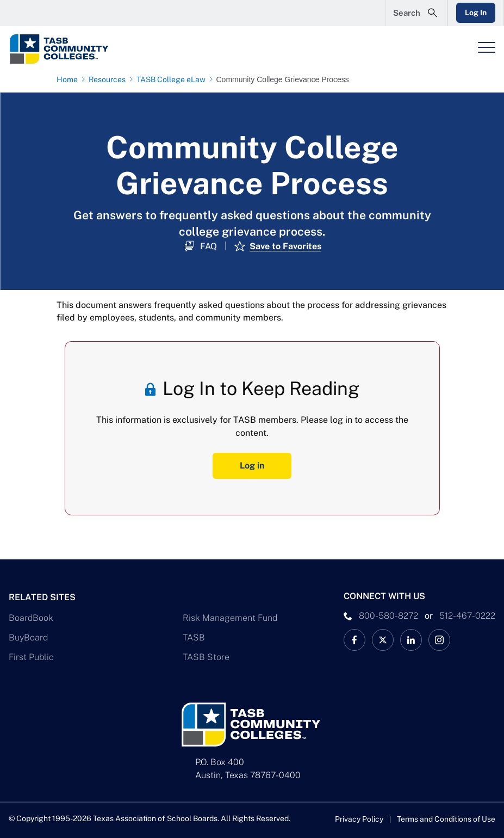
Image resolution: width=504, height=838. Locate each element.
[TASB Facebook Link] (354, 639)
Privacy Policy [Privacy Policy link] (359, 819)
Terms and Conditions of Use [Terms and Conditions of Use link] (446, 819)
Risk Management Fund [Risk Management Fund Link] (230, 617)
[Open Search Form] (415, 13)
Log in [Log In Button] (252, 466)
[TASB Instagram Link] (439, 639)
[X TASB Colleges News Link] (383, 639)
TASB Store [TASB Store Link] (206, 657)
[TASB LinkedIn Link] (411, 639)
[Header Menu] (487, 47)
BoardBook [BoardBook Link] (31, 617)
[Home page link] (69, 79)
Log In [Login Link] (475, 13)
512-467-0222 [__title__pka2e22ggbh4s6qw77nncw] (467, 615)
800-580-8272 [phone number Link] (388, 615)
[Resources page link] (109, 79)
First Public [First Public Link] (31, 657)
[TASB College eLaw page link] (173, 79)
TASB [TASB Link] (194, 637)
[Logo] (79, 49)
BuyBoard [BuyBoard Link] (28, 637)
